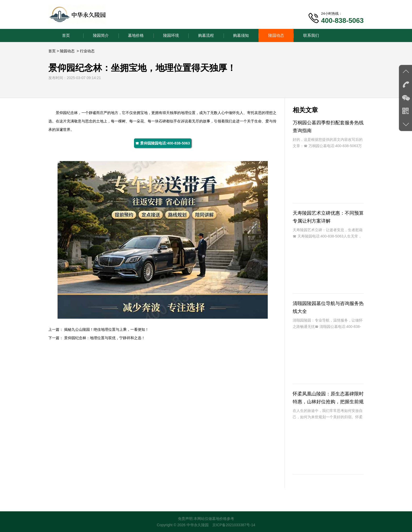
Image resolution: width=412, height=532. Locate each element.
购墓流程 (206, 35)
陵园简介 (101, 35)
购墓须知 (241, 35)
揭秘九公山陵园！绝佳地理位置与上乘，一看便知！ (106, 329)
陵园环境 (171, 35)
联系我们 (311, 35)
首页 (66, 35)
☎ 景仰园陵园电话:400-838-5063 (163, 143)
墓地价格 (136, 35)
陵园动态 (276, 35)
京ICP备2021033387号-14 (234, 525)
